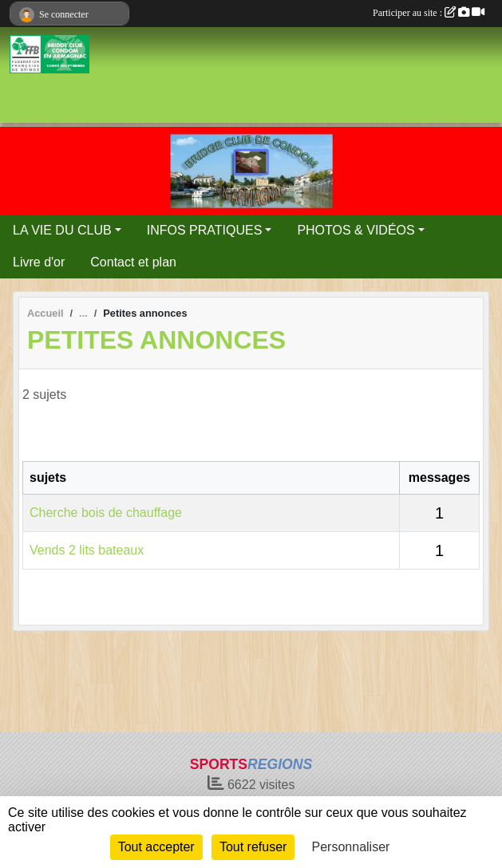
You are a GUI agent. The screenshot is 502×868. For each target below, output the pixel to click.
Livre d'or (39, 262)
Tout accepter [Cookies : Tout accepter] (156, 847)
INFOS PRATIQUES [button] (205, 230)
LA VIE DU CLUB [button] (62, 230)
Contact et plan (133, 262)
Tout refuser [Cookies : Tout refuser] (253, 847)
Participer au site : (429, 13)
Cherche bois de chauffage (106, 513)
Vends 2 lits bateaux (87, 550)
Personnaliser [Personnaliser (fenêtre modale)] (351, 847)
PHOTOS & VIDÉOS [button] (356, 230)
